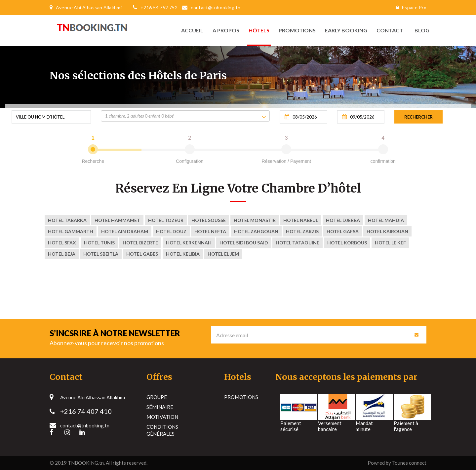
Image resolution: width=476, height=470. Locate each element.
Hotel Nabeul (301, 220)
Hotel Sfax (62, 243)
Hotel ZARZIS (302, 231)
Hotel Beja (62, 254)
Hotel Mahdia (386, 220)
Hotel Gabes (142, 254)
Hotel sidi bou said (244, 243)
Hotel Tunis (99, 243)
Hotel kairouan (387, 231)
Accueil (192, 30)
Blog (420, 30)
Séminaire (160, 407)
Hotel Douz (171, 231)
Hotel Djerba (343, 220)
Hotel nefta (210, 231)
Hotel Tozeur (166, 220)
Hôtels (259, 30)
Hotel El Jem (223, 254)
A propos (226, 30)
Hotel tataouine (297, 243)
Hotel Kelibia (183, 254)
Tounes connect (409, 463)
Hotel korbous (347, 243)
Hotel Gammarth (71, 231)
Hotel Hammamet (117, 220)
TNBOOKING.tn (86, 463)
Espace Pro (410, 7)
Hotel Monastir (255, 220)
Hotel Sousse (209, 220)
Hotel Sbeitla (101, 254)
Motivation (162, 417)
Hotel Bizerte (140, 243)
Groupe (157, 397)
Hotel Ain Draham (125, 231)
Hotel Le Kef (390, 243)
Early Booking (346, 30)
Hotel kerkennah (189, 243)
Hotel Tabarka (67, 220)
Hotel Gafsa (343, 231)
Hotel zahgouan (256, 231)
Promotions (297, 30)
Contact (390, 30)
